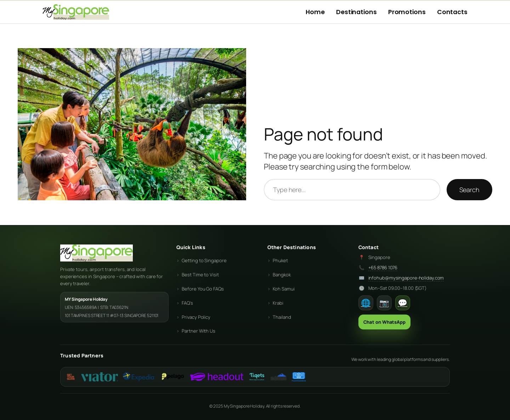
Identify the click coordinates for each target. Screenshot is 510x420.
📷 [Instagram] (384, 303)
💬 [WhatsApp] (403, 303)
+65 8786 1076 (383, 267)
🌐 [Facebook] (366, 303)
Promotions (407, 12)
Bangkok (282, 275)
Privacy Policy (196, 317)
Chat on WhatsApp (384, 322)
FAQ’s (187, 303)
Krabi (278, 303)
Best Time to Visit (200, 275)
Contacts (452, 12)
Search (469, 190)
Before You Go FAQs (203, 289)
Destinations (356, 12)
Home (315, 12)
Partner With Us (199, 331)
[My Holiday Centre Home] (76, 12)
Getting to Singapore (204, 260)
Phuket (280, 260)
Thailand (282, 317)
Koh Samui (284, 289)
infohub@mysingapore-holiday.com (406, 278)
